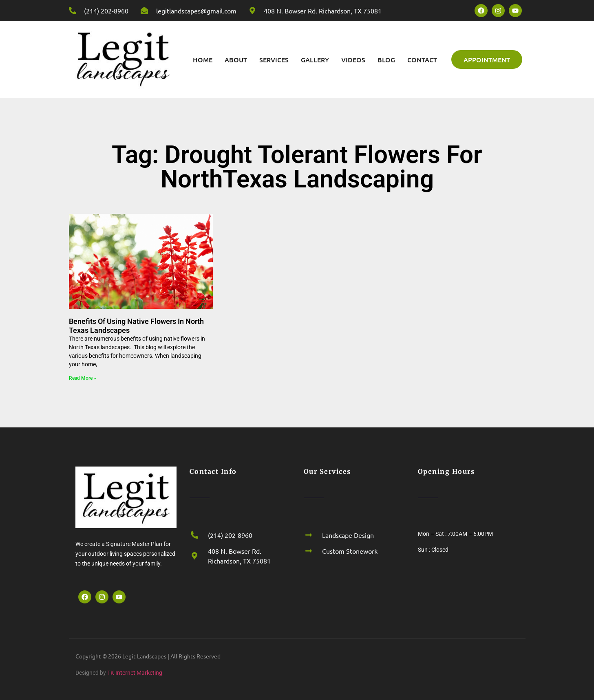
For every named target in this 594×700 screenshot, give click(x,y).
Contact (422, 59)
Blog (386, 59)
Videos (353, 59)
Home (203, 59)
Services (274, 59)
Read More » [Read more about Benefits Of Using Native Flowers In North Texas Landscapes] (83, 378)
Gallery (315, 59)
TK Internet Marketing (135, 673)
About (236, 59)
